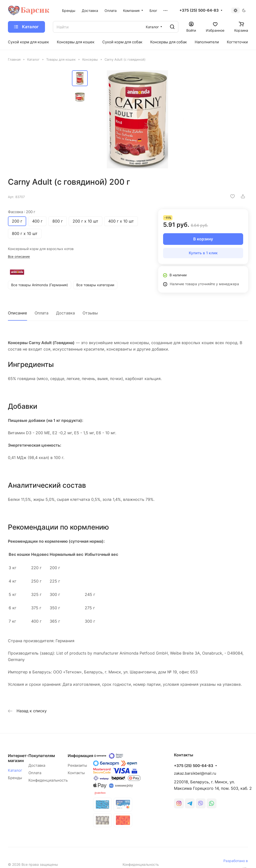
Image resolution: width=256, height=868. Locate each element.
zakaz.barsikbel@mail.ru (195, 773)
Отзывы (90, 313)
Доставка (65, 313)
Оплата (42, 313)
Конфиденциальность (48, 780)
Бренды (15, 778)
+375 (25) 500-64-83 (199, 10)
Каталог (15, 770)
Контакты (76, 773)
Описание (17, 313)
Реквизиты (77, 765)
